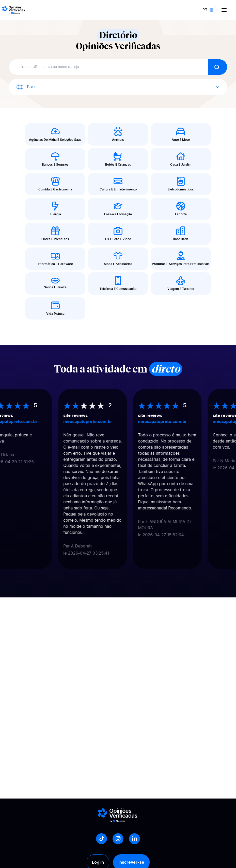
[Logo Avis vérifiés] (13, 10)
